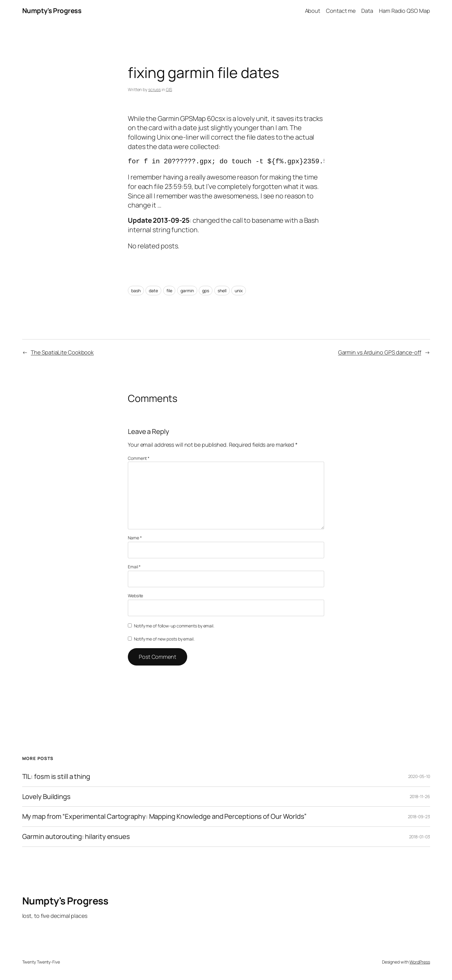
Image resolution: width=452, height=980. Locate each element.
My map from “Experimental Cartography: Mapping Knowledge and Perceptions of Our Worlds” (164, 817)
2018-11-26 (420, 796)
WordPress (420, 962)
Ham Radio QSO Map (404, 11)
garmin (187, 291)
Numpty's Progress (52, 11)
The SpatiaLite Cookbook (62, 352)
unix (239, 291)
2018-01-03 (420, 837)
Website (135, 596)
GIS (169, 89)
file (169, 291)
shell (222, 291)
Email (134, 567)
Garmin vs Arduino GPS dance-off (380, 352)
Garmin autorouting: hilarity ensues (76, 837)
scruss (154, 89)
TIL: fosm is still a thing (56, 777)
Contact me (341, 11)
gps (206, 291)
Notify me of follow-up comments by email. (174, 626)
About (313, 11)
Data (367, 11)
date (153, 291)
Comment (139, 458)
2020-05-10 (419, 776)
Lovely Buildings (46, 797)
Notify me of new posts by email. (164, 639)
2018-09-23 (419, 817)
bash (136, 291)
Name (135, 538)
